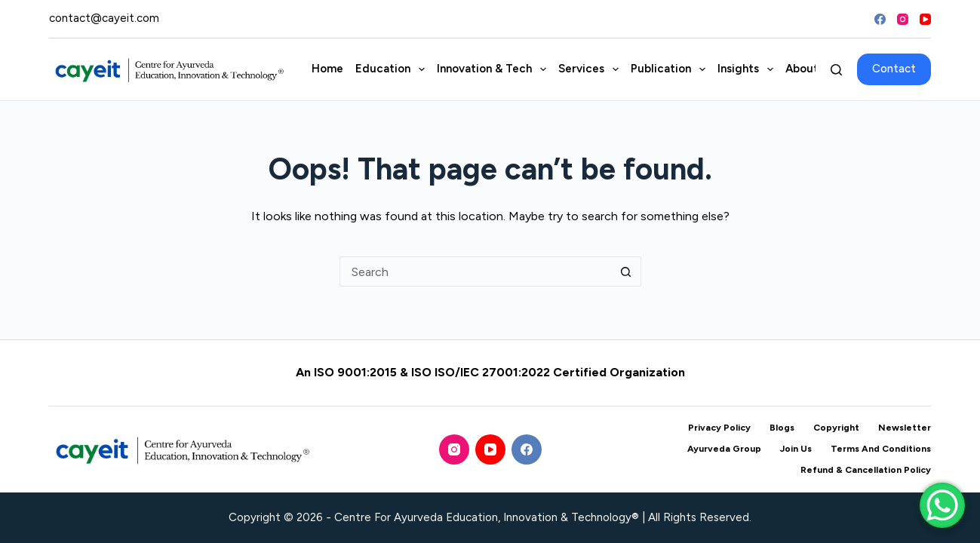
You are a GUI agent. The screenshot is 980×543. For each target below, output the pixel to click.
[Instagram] (903, 19)
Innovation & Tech (495, 69)
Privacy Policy (719, 428)
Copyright (836, 428)
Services (591, 69)
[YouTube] (925, 19)
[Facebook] (880, 19)
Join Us (796, 449)
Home (327, 69)
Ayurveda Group (724, 449)
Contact (894, 69)
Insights (748, 69)
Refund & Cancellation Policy (866, 470)
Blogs (782, 428)
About (812, 69)
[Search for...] (475, 271)
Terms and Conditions (881, 449)
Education (393, 69)
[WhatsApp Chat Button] (942, 505)
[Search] (836, 70)
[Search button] (626, 271)
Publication (671, 69)
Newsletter (905, 428)
